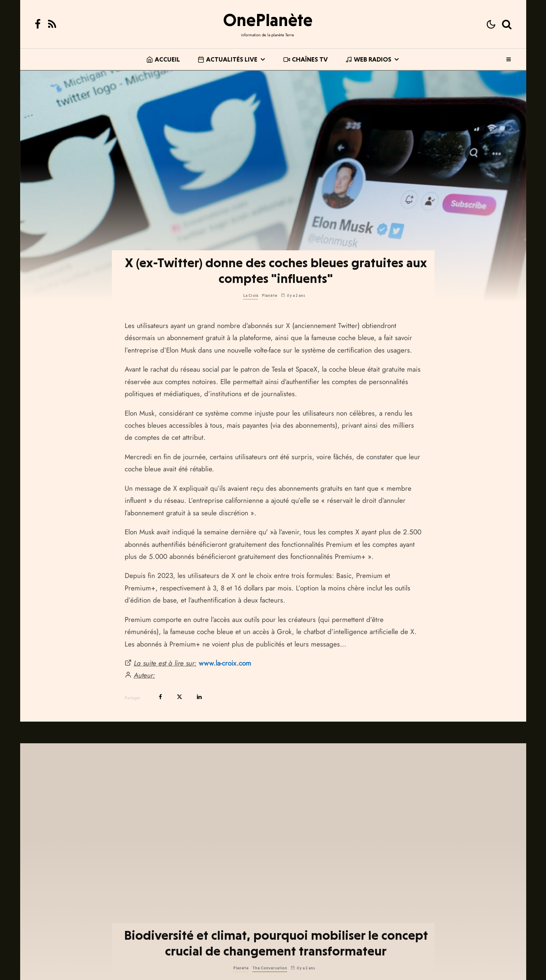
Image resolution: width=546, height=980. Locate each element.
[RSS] (52, 24)
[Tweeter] (179, 697)
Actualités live (228, 59)
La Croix (251, 296)
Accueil (163, 59)
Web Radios (368, 59)
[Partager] (160, 697)
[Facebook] (38, 24)
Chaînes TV (306, 59)
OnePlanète (268, 20)
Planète (270, 296)
